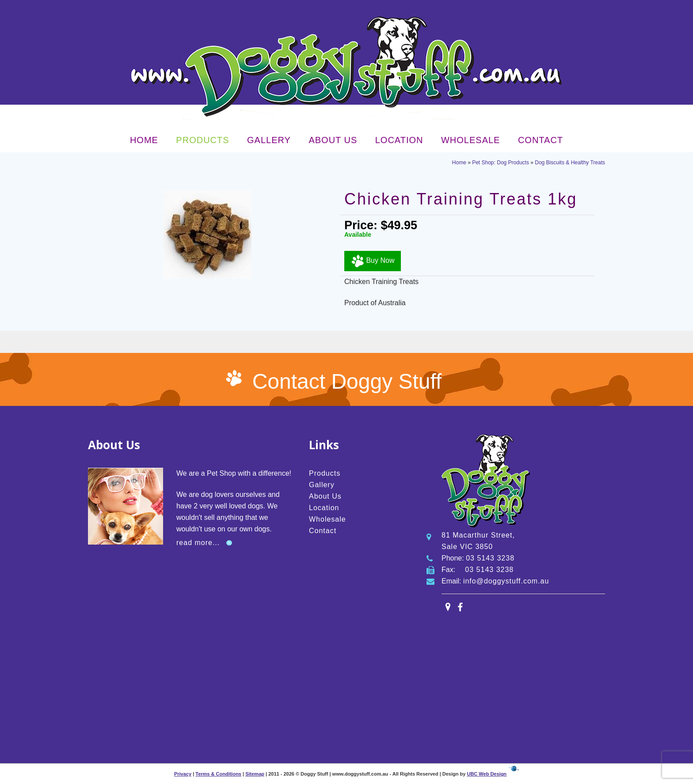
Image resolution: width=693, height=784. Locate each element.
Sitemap (255, 774)
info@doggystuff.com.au (506, 581)
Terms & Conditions (218, 774)
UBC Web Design (487, 774)
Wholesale (470, 140)
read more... (198, 543)
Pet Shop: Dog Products (501, 163)
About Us (333, 140)
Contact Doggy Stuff (347, 381)
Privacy (183, 774)
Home (144, 140)
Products (202, 140)
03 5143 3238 (490, 558)
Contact (541, 140)
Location (399, 140)
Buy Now (373, 261)
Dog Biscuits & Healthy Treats (570, 163)
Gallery (269, 140)
